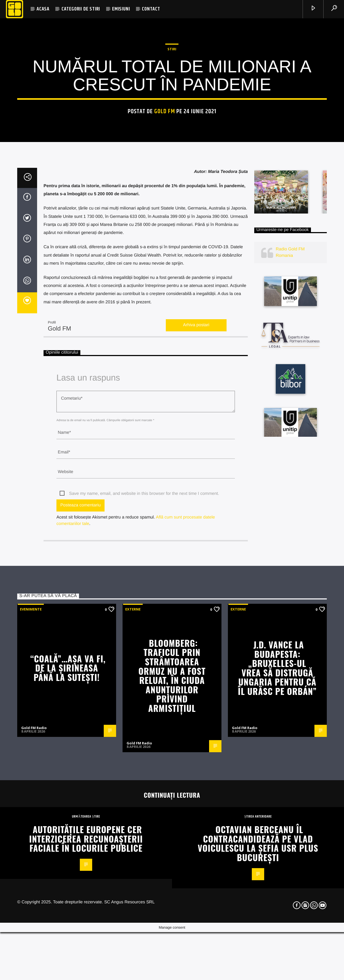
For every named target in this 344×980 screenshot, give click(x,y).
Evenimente (31, 796)
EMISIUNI (121, 9)
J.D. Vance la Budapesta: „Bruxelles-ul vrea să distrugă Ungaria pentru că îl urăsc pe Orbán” (277, 855)
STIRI (172, 134)
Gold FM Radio (34, 915)
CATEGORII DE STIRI (81, 9)
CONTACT (151, 9)
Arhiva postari (196, 512)
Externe (133, 796)
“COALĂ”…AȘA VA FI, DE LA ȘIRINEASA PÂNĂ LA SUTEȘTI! (68, 855)
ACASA (43, 9)
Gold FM (165, 197)
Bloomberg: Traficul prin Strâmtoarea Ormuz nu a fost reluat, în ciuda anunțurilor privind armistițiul (172, 862)
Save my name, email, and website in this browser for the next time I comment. (144, 681)
